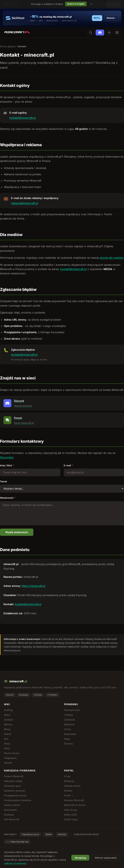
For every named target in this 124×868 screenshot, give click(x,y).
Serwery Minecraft (74, 800)
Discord (10, 695)
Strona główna (8, 46)
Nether (8, 734)
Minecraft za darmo (75, 805)
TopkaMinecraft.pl (30, 834)
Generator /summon (15, 791)
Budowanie (70, 734)
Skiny (7, 748)
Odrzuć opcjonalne (106, 858)
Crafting (8, 710)
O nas (67, 776)
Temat (3, 481)
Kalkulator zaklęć (13, 781)
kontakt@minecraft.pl (23, 118)
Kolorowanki (10, 810)
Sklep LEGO (71, 815)
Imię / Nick (7, 465)
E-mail (68, 465)
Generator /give (12, 786)
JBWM (48, 834)
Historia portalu (72, 786)
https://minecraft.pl (33, 586)
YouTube (38, 695)
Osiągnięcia (10, 758)
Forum (69, 795)
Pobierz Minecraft (14, 776)
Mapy (67, 739)
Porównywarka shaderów (18, 800)
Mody (7, 744)
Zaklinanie (70, 720)
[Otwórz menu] (117, 33)
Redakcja (69, 781)
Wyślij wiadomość (17, 532)
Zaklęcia (9, 720)
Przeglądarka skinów (15, 795)
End (6, 739)
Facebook (24, 695)
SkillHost (62, 834)
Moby (7, 715)
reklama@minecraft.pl (25, 203)
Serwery (69, 744)
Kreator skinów (12, 805)
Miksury (8, 724)
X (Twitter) (52, 695)
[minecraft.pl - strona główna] (17, 33)
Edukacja (9, 815)
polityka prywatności (15, 863)
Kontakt (68, 791)
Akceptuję (80, 858)
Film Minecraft (12, 819)
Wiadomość (8, 498)
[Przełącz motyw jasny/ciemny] (109, 33)
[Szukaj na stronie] (91, 33)
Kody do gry (71, 810)
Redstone (69, 724)
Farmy (67, 729)
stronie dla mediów (111, 258)
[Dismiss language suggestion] (91, 4)
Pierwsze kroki (72, 710)
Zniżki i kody (71, 819)
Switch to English (76, 4)
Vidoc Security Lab (17, 842)
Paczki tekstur (12, 753)
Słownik (8, 763)
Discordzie (7, 457)
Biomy (7, 729)
